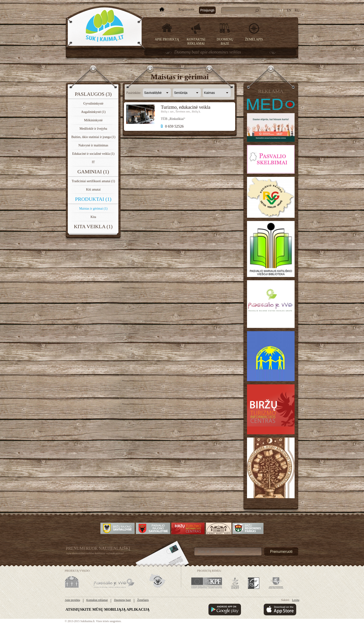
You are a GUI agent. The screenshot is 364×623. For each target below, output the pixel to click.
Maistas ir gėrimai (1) (93, 209)
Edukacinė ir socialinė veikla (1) (93, 154)
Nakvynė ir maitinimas (93, 145)
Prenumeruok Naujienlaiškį (98, 548)
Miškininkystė (93, 120)
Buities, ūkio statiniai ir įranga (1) (93, 137)
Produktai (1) (93, 199)
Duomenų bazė (122, 600)
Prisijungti (207, 10)
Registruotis (186, 9)
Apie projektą (167, 39)
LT (282, 10)
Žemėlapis (254, 39)
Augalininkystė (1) (93, 112)
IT (93, 162)
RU (297, 10)
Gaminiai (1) (93, 172)
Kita (93, 217)
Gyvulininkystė (93, 104)
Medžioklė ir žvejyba (93, 129)
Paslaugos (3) (93, 94)
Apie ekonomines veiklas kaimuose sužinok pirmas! (95, 553)
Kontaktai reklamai (97, 600)
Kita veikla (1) (93, 226)
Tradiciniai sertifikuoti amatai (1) (93, 181)
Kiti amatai (93, 190)
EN (289, 10)
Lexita (296, 600)
